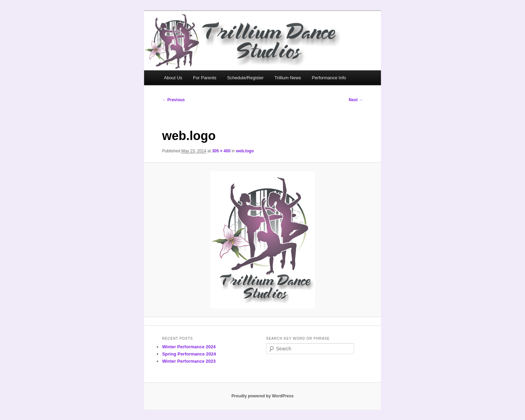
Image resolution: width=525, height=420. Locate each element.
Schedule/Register (245, 78)
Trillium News (288, 78)
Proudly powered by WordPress (262, 396)
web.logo (245, 151)
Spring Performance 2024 (189, 354)
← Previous (173, 100)
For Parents (205, 78)
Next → (356, 100)
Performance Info (329, 78)
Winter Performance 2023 (189, 361)
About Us (173, 78)
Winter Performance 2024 (189, 347)
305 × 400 (221, 151)
